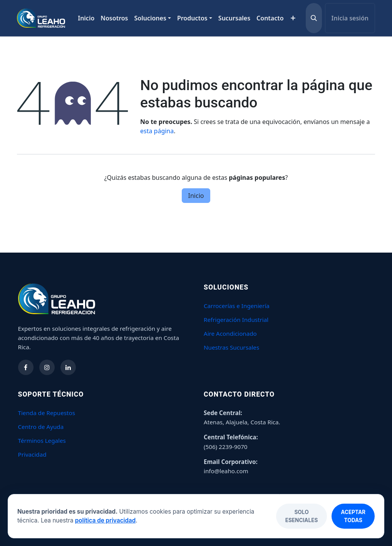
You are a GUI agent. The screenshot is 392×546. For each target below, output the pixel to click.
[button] (314, 18)
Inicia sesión (350, 18)
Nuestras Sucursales (231, 347)
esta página (157, 131)
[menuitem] (86, 18)
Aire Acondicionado (230, 333)
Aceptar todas (353, 516)
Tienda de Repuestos (47, 413)
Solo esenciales (302, 516)
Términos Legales (42, 440)
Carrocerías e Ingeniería (237, 306)
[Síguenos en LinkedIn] (68, 367)
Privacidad (32, 454)
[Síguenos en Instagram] (47, 367)
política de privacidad (105, 520)
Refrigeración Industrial (236, 320)
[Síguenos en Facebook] (26, 367)
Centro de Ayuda (41, 427)
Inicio (196, 196)
